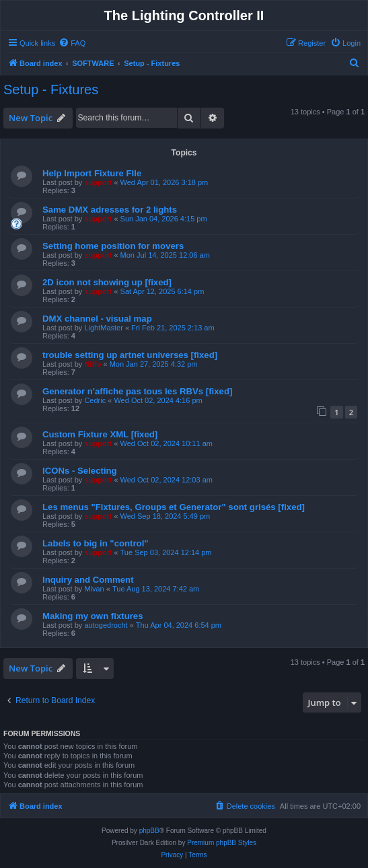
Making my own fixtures (93, 616)
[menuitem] (72, 43)
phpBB (149, 831)
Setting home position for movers (113, 246)
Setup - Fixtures (51, 89)
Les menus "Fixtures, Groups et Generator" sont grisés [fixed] (174, 507)
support (98, 182)
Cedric (95, 400)
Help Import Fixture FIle (92, 173)
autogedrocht (106, 625)
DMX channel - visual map (97, 319)
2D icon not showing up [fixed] (107, 282)
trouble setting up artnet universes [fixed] (130, 355)
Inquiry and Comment (88, 580)
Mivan (94, 589)
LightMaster (103, 328)
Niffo (93, 364)
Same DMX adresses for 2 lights (110, 210)
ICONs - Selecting (80, 471)
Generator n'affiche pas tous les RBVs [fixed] (137, 391)
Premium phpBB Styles (222, 843)
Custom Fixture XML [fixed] (100, 434)
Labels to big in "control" (96, 543)
